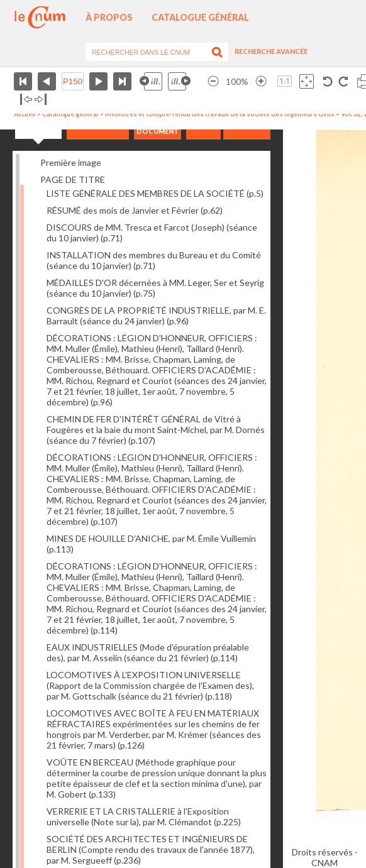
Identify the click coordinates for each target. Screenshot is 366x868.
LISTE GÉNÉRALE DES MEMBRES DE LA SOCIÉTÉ (155, 193)
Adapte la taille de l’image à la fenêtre (307, 81)
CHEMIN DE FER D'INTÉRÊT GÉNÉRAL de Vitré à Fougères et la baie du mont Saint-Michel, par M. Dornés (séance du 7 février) (156, 430)
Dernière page (122, 81)
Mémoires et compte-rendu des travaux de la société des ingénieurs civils (220, 114)
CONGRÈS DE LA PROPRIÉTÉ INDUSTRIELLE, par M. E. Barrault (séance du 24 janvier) (156, 316)
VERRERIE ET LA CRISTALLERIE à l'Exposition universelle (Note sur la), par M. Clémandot (144, 816)
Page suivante (98, 81)
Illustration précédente (151, 81)
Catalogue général (200, 17)
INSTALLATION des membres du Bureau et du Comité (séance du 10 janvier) (154, 260)
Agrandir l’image (261, 81)
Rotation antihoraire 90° (328, 81)
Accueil (25, 114)
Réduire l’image (213, 81)
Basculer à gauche (26, 100)
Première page (23, 81)
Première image (71, 162)
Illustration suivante (179, 81)
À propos (109, 17)
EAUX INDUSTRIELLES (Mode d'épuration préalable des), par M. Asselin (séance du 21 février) (148, 652)
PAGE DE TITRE (73, 179)
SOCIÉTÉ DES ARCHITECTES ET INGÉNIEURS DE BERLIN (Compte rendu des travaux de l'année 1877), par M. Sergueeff (151, 849)
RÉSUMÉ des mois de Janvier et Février (135, 210)
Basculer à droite (41, 100)
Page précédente (47, 81)
